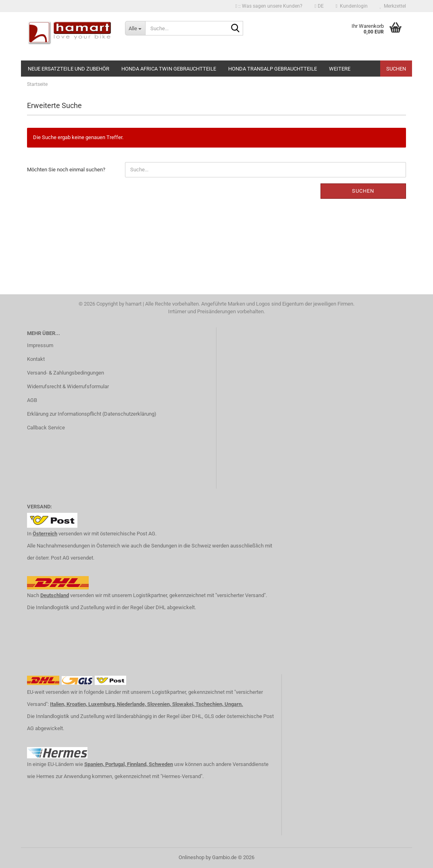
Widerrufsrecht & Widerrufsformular (68, 386)
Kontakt (36, 359)
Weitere (340, 69)
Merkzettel (393, 6)
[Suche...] (135, 28)
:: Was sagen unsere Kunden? (269, 6)
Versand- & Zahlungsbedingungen (66, 373)
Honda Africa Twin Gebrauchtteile (169, 69)
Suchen (396, 69)
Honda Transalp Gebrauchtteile (273, 69)
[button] (319, 6)
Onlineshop (192, 857)
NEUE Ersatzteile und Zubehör (69, 69)
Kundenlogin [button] (352, 6)
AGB (32, 400)
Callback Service (46, 428)
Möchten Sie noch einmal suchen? (66, 170)
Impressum (40, 345)
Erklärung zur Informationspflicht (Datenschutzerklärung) (92, 414)
